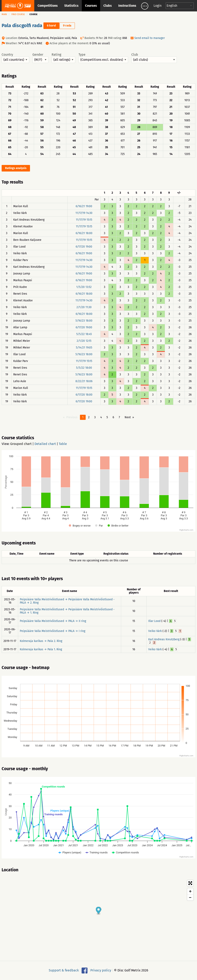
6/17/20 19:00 (84, 247)
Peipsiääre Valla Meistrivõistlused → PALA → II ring (53, 621)
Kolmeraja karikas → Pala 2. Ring (41, 641)
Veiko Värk (155, 631)
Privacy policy (101, 970)
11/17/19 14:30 (84, 213)
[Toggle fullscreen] (190, 883)
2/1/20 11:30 (84, 307)
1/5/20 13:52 (84, 287)
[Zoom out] (190, 897)
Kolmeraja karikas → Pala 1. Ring (41, 649)
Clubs (108, 6)
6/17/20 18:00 (84, 395)
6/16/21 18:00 (84, 233)
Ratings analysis (16, 168)
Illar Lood (154, 621)
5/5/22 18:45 (84, 334)
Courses (91, 6)
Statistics (71, 6)
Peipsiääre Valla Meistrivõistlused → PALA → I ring (53, 631)
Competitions (48, 6)
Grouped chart (21, 444)
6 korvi (51, 26)
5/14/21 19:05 (84, 348)
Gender (40, 58)
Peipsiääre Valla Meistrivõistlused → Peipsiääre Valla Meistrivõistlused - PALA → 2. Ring (67, 601)
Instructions (127, 6)
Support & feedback (64, 970)
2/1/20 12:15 (84, 341)
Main (4, 14)
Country (15, 58)
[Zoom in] (190, 891)
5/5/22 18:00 (84, 368)
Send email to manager (150, 38)
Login (158, 6)
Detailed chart (45, 444)
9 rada (67, 26)
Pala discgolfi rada (22, 25)
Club (154, 58)
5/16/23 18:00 (84, 321)
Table (63, 444)
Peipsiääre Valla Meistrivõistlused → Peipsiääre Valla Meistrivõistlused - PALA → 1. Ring (67, 611)
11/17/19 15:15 (84, 220)
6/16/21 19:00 (84, 206)
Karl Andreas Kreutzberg (164, 639)
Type (103, 58)
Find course (18, 14)
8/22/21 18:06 (84, 381)
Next (128, 417)
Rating (63, 58)
